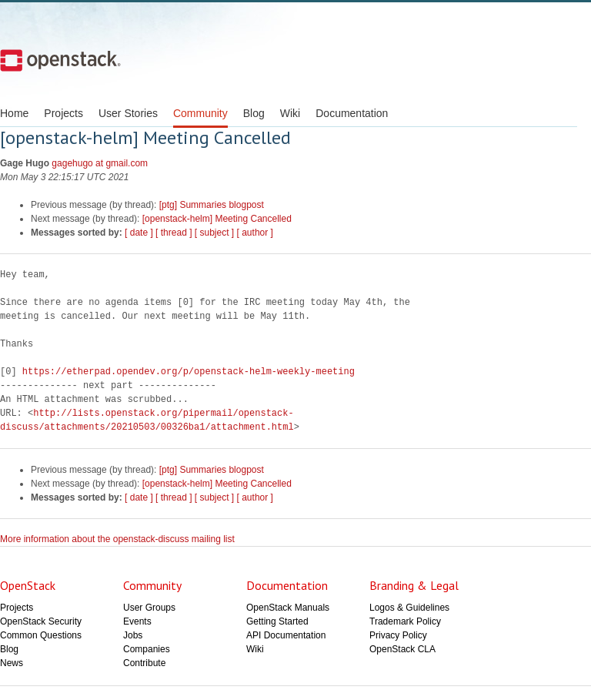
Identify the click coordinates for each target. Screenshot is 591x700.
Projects (63, 113)
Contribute (144, 663)
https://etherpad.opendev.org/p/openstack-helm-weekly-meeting (189, 372)
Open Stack (60, 60)
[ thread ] (174, 233)
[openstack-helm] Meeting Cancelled (217, 219)
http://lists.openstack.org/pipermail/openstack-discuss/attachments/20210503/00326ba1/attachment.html (147, 420)
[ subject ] (214, 233)
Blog (254, 113)
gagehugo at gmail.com (100, 163)
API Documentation (286, 635)
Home (14, 113)
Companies (147, 649)
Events (137, 621)
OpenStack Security (41, 621)
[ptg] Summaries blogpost (212, 205)
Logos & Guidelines (409, 608)
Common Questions (41, 635)
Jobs (133, 635)
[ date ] (139, 233)
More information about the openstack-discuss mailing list (117, 539)
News (12, 663)
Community (200, 113)
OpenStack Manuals (288, 608)
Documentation (352, 113)
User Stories (128, 113)
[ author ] (255, 233)
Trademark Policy (405, 621)
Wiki (290, 113)
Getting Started (277, 621)
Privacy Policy (398, 635)
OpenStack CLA (402, 649)
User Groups (149, 608)
